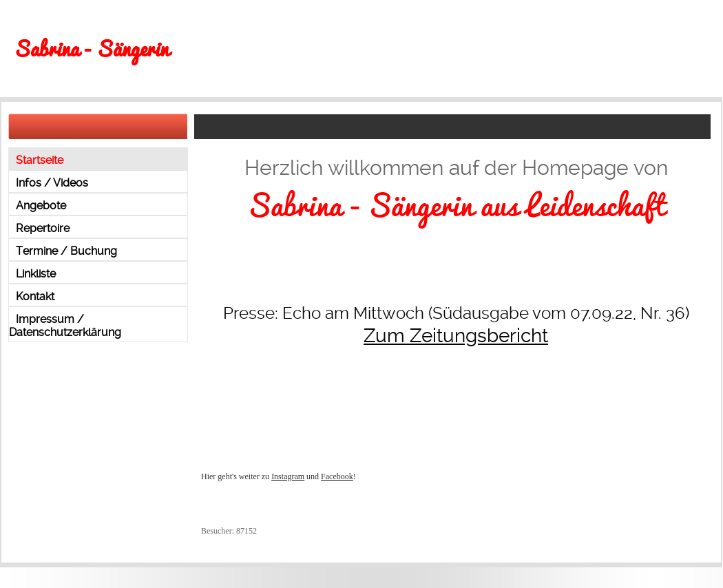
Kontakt (35, 296)
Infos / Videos (52, 183)
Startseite (40, 160)
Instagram (288, 476)
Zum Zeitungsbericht (456, 336)
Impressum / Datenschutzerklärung (65, 326)
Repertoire (43, 228)
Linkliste (36, 274)
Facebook (337, 476)
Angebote (41, 206)
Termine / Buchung (66, 251)
